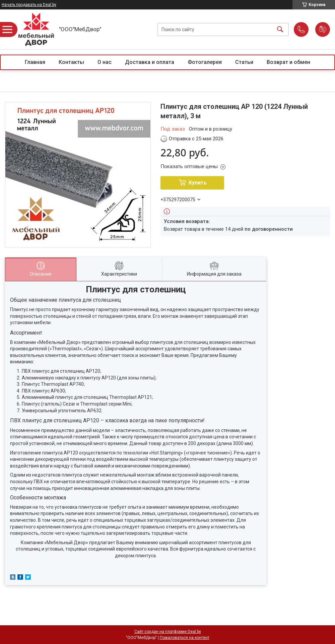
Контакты (71, 62)
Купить (198, 183)
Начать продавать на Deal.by (29, 5)
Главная (35, 62)
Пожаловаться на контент (185, 638)
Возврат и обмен (288, 62)
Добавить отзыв (323, 29)
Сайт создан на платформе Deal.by (168, 632)
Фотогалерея (205, 62)
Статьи (244, 62)
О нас (105, 62)
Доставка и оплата (150, 62)
